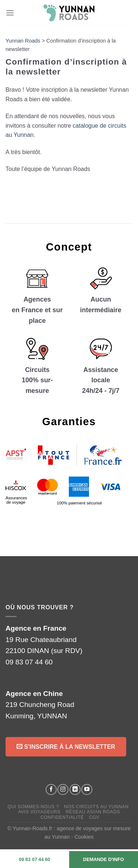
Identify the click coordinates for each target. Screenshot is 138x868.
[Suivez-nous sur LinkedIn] (75, 789)
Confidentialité (62, 817)
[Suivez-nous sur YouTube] (87, 789)
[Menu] (10, 13)
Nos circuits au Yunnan (96, 807)
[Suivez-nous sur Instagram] (63, 789)
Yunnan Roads (23, 41)
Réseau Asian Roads (93, 812)
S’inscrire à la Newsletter (66, 746)
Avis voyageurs (39, 812)
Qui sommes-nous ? (33, 807)
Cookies (84, 837)
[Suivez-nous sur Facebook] (51, 789)
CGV (94, 817)
